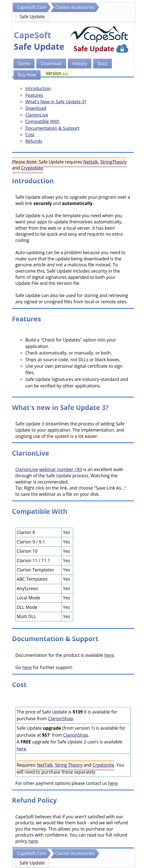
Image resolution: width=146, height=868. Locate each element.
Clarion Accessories (75, 7)
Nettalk (91, 162)
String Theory (69, 765)
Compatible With (42, 121)
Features (34, 95)
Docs (102, 63)
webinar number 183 (61, 469)
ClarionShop (61, 718)
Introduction (38, 88)
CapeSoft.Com (32, 7)
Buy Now (27, 75)
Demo (24, 63)
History (80, 63)
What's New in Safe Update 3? (56, 102)
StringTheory (114, 162)
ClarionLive (37, 115)
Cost (30, 135)
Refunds (34, 141)
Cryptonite (103, 765)
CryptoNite (32, 168)
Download (51, 63)
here (109, 655)
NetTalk (45, 765)
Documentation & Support (52, 128)
